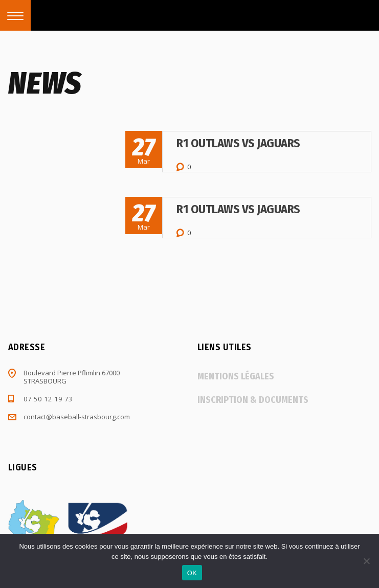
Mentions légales (236, 376)
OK (192, 573)
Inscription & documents (253, 400)
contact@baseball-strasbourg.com (77, 417)
